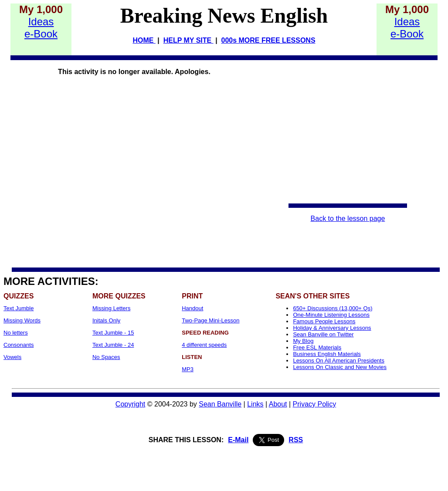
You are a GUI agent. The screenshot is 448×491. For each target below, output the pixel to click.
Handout (192, 308)
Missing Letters (111, 308)
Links (255, 404)
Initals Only (106, 320)
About (278, 404)
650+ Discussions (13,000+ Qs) (333, 308)
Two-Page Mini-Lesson (210, 320)
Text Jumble (19, 308)
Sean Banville (220, 404)
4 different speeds (204, 345)
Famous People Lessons (324, 321)
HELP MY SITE (188, 40)
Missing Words (22, 320)
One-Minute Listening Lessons (331, 315)
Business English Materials (327, 354)
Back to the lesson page (348, 218)
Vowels (12, 357)
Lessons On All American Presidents (339, 361)
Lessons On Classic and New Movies (340, 367)
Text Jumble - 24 (113, 345)
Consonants (19, 345)
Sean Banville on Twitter (323, 334)
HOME (144, 40)
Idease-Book (41, 28)
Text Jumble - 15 (113, 333)
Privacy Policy (315, 404)
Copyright (130, 404)
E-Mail (238, 440)
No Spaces (106, 357)
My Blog (303, 341)
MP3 (188, 369)
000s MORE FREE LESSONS (268, 40)
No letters (16, 333)
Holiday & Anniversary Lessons (332, 328)
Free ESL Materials (317, 347)
